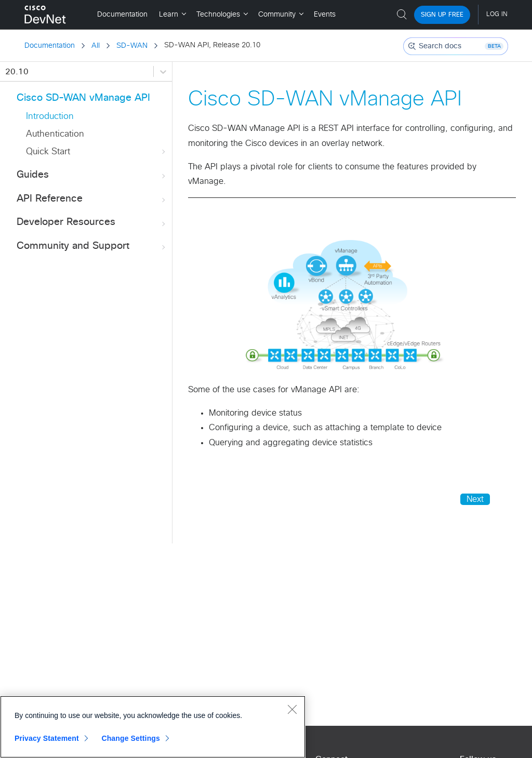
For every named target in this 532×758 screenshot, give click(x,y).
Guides (92, 175)
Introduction (50, 117)
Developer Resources (92, 223)
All (96, 46)
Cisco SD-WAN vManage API (83, 98)
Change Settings (131, 738)
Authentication (55, 134)
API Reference (92, 199)
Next (475, 499)
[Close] (292, 709)
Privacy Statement (47, 738)
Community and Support (92, 247)
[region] (153, 727)
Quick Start (97, 152)
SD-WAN (132, 46)
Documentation (50, 46)
